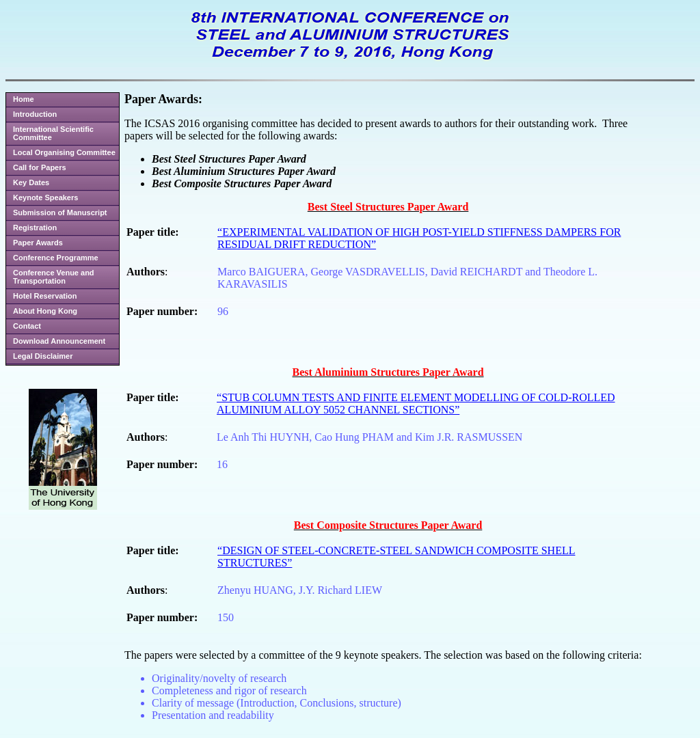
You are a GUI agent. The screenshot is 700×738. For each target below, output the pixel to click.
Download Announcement (59, 341)
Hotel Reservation (45, 296)
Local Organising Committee (64, 152)
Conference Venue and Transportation (54, 277)
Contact (27, 326)
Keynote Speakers (45, 197)
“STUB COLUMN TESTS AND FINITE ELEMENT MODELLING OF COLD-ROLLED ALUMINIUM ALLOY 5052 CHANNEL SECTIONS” (416, 404)
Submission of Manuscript (60, 213)
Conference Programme (56, 258)
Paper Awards (38, 243)
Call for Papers (40, 167)
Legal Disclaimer (43, 356)
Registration (35, 228)
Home (24, 99)
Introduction (35, 114)
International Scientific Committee (53, 133)
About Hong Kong (45, 311)
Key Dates (31, 182)
